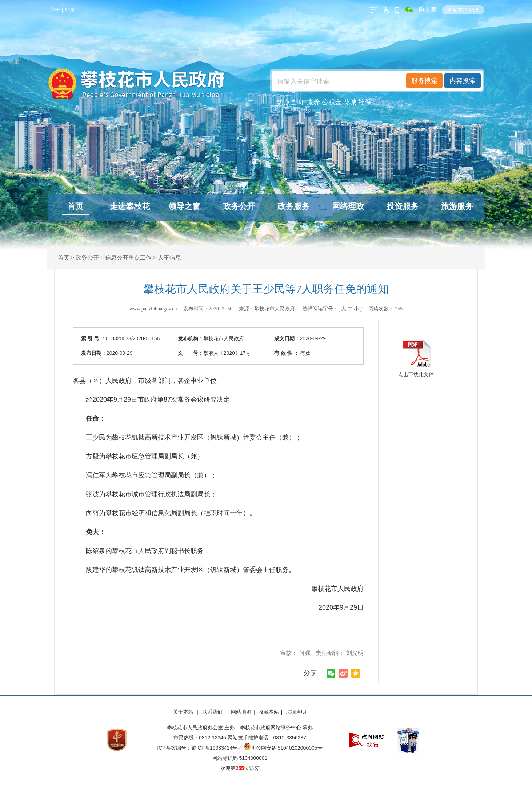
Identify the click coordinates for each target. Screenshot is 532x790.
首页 (75, 206)
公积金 (332, 102)
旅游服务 (457, 206)
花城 (350, 102)
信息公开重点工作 (128, 258)
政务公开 (239, 206)
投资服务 (403, 206)
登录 (70, 10)
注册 (55, 10)
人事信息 (169, 258)
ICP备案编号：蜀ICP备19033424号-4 (200, 748)
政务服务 (293, 206)
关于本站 (184, 712)
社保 (365, 102)
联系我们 (213, 712)
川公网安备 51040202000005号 (283, 748)
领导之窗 (184, 206)
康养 (313, 102)
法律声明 (296, 712)
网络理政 (348, 206)
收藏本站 (269, 712)
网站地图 (241, 712)
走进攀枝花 (130, 206)
